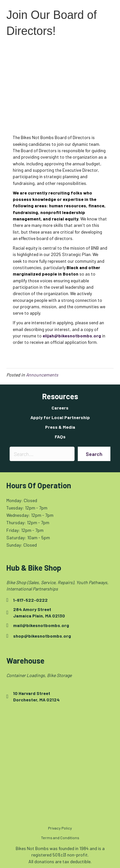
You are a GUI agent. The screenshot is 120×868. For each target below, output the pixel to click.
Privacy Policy (60, 828)
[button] (94, 454)
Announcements (42, 375)
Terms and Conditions (60, 838)
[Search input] (42, 454)
